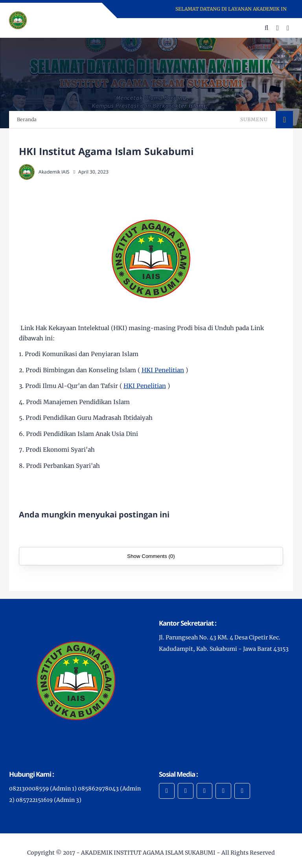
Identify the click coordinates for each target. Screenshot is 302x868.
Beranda (27, 119)
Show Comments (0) (151, 556)
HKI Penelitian (163, 370)
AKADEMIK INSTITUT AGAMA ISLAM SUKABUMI (148, 853)
